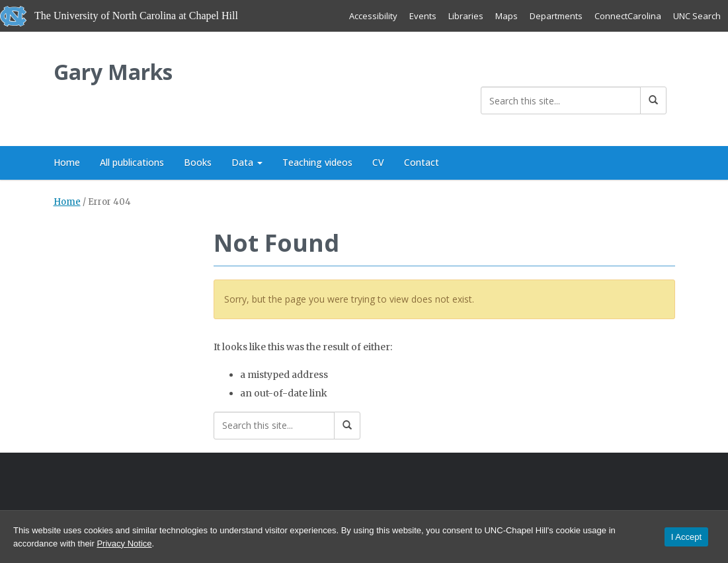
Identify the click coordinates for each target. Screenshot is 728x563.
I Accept (686, 537)
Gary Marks (113, 72)
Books (198, 162)
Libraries (466, 16)
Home (67, 162)
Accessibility (373, 16)
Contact (422, 162)
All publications (132, 162)
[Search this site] (561, 100)
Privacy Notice (124, 544)
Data (247, 162)
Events (423, 16)
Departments (556, 16)
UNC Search (697, 16)
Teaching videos (317, 162)
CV (378, 162)
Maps (506, 16)
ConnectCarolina (628, 16)
